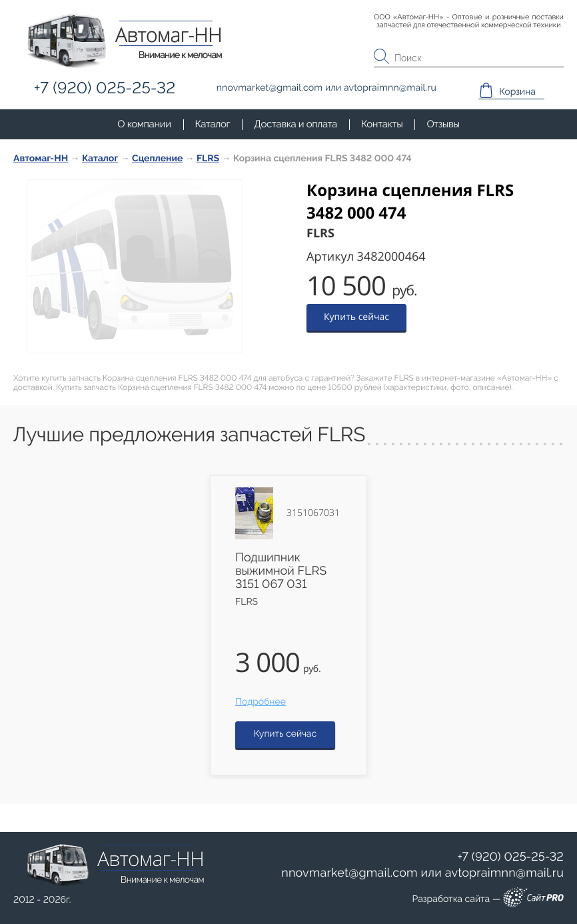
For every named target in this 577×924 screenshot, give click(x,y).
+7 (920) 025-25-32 (510, 857)
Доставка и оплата (295, 124)
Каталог (213, 124)
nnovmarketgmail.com (349, 873)
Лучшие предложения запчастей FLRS (189, 435)
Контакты (382, 124)
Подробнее (261, 702)
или (422, 873)
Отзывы (443, 124)
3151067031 (313, 513)
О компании (144, 124)
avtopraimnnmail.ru (504, 873)
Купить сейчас (356, 317)
